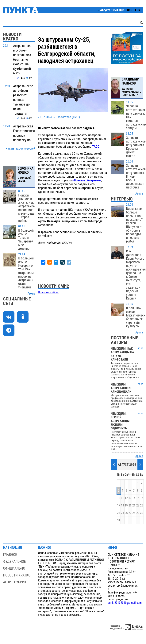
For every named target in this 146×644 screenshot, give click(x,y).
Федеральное (14, 561)
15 (138, 498)
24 (119, 513)
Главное (10, 555)
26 (126, 513)
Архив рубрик (15, 582)
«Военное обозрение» (87, 180)
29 (138, 513)
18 (122, 506)
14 (134, 498)
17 (119, 506)
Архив (31, 294)
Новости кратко (17, 575)
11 (122, 498)
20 (130, 506)
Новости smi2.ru (48, 292)
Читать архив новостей (20, 149)
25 (122, 513)
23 (142, 506)
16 (142, 498)
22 (138, 506)
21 (134, 506)
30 (142, 513)
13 (130, 498)
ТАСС (96, 147)
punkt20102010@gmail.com (125, 603)
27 (130, 513)
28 (134, 513)
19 (126, 506)
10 (119, 498)
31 (119, 520)
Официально (14, 568)
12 (126, 498)
